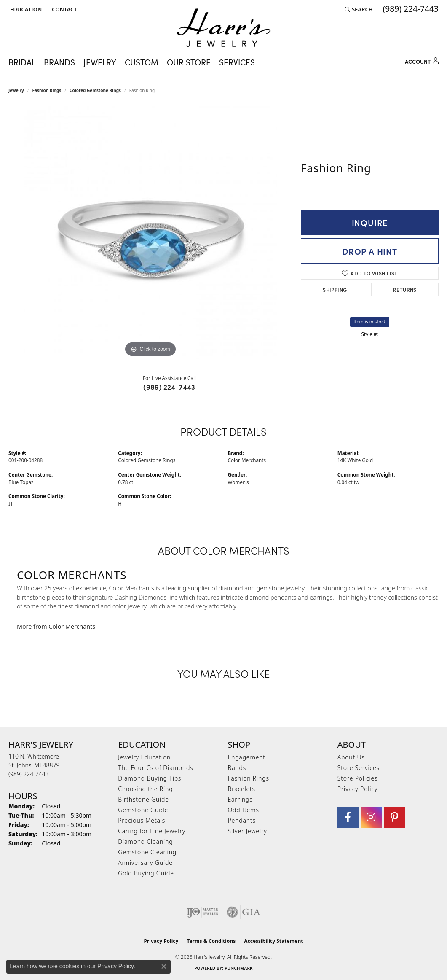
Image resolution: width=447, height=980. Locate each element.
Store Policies (358, 778)
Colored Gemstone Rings (95, 90)
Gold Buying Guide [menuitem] (146, 873)
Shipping (335, 289)
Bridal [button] (22, 62)
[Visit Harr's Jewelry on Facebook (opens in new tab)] (348, 817)
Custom (142, 62)
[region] (150, 233)
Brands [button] (59, 62)
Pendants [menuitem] (242, 820)
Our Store (189, 62)
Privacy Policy (357, 789)
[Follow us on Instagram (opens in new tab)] (371, 817)
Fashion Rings (47, 90)
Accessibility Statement (273, 941)
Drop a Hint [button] (370, 251)
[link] (63, 9)
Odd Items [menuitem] (244, 810)
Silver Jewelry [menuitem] (248, 831)
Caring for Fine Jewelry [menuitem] (152, 831)
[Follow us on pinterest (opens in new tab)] (394, 817)
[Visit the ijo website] (202, 912)
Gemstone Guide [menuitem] (143, 810)
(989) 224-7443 (169, 387)
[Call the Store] (29, 774)
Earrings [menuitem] (240, 799)
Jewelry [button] (100, 62)
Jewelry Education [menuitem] (144, 757)
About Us (351, 757)
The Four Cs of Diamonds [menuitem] (155, 768)
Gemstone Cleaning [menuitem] (147, 852)
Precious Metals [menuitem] (142, 820)
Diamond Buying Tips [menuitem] (150, 778)
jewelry (16, 90)
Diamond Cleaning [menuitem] (145, 841)
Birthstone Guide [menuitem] (143, 799)
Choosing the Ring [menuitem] (145, 789)
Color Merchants (247, 460)
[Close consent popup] (164, 967)
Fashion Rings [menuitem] (249, 778)
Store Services (359, 768)
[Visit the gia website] (244, 912)
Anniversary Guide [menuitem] (145, 863)
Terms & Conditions (211, 941)
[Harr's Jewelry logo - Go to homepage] (223, 28)
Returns (405, 289)
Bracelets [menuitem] (242, 789)
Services (237, 62)
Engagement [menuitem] (247, 757)
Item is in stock (370, 322)
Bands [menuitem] (237, 768)
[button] (25, 9)
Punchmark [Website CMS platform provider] (239, 968)
